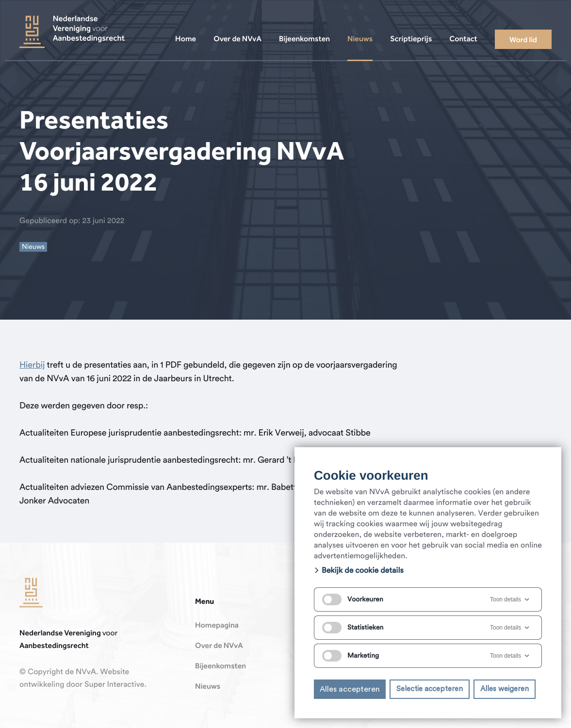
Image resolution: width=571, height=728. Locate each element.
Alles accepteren (350, 689)
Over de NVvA (219, 646)
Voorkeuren (353, 599)
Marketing (351, 656)
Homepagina (217, 626)
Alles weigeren (505, 689)
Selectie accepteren (430, 689)
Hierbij (32, 365)
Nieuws (208, 687)
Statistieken (353, 628)
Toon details (510, 599)
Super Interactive (114, 685)
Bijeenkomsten (220, 666)
